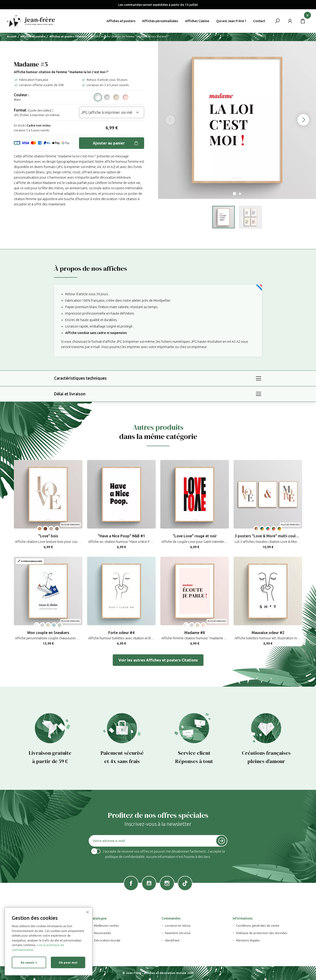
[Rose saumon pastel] (126, 97)
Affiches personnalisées (160, 21)
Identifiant (172, 940)
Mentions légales (248, 940)
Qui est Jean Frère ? (231, 21)
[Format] (112, 112)
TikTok (185, 883)
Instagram (167, 883)
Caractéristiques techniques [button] (80, 378)
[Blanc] (98, 97)
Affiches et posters (121, 21)
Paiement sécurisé (178, 933)
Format (20, 110)
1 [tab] (234, 194)
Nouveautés (103, 933)
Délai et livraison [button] (70, 394)
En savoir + (29, 962)
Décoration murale (107, 940)
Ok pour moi (68, 962)
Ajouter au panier (116, 143)
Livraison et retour (178, 926)
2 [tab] (240, 194)
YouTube (149, 883)
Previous (167, 120)
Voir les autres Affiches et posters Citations (158, 660)
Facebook (131, 883)
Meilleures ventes (106, 926)
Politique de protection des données (262, 933)
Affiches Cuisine (197, 21)
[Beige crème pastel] (116, 97)
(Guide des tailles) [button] (39, 110)
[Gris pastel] (107, 97)
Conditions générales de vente (258, 926)
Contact (259, 21)
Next (307, 120)
